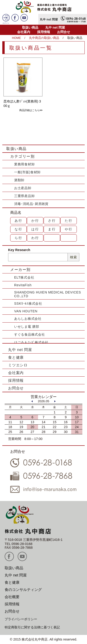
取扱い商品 (30, 27)
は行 (35, 229)
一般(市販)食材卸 (27, 172)
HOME (16, 38)
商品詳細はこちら (29, 110)
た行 (69, 221)
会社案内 (24, 32)
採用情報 (44, 32)
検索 (73, 257)
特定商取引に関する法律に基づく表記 (32, 627)
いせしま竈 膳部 (27, 327)
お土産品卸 (23, 188)
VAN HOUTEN (26, 311)
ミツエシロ (18, 365)
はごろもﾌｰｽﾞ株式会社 (31, 342)
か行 (35, 221)
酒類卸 (19, 180)
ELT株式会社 (24, 277)
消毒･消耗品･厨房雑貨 (31, 204)
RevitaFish (23, 285)
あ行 (19, 221)
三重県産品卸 (24, 196)
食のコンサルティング (23, 590)
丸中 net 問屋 (55, 27)
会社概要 (12, 597)
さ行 (52, 221)
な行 (19, 229)
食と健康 (16, 357)
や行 (69, 229)
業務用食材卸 (24, 164)
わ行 (35, 238)
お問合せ (64, 32)
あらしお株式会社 (28, 319)
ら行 (19, 238)
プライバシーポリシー (21, 619)
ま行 (52, 229)
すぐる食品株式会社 (29, 334)
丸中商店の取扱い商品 (44, 38)
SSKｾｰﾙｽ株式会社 (28, 303)
